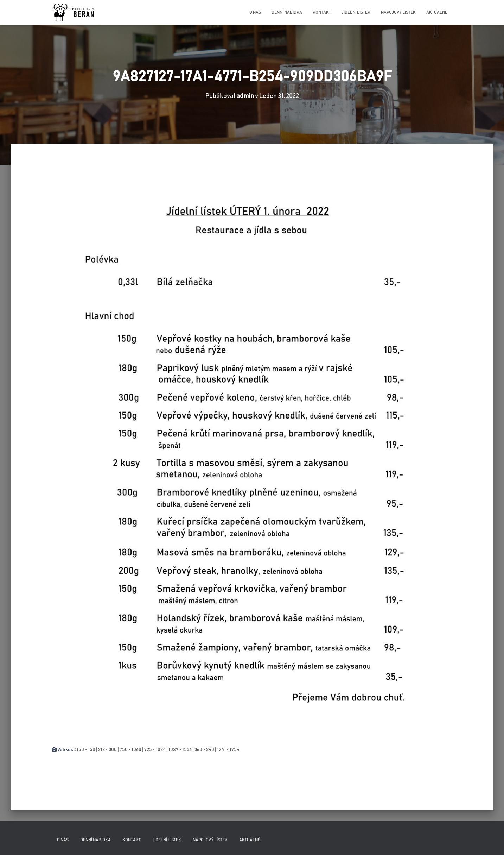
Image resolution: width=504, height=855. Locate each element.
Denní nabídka (287, 12)
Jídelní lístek (356, 12)
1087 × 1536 (180, 750)
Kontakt (322, 12)
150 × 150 (86, 750)
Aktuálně (437, 12)
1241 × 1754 (228, 750)
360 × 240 (204, 750)
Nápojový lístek (398, 12)
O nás (255, 12)
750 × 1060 (130, 750)
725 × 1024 (155, 750)
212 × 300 (107, 750)
